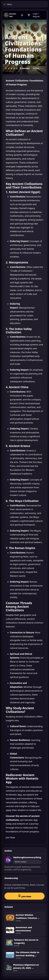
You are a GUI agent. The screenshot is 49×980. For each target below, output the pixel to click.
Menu (8, 4)
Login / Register (36, 15)
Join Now (10, 837)
